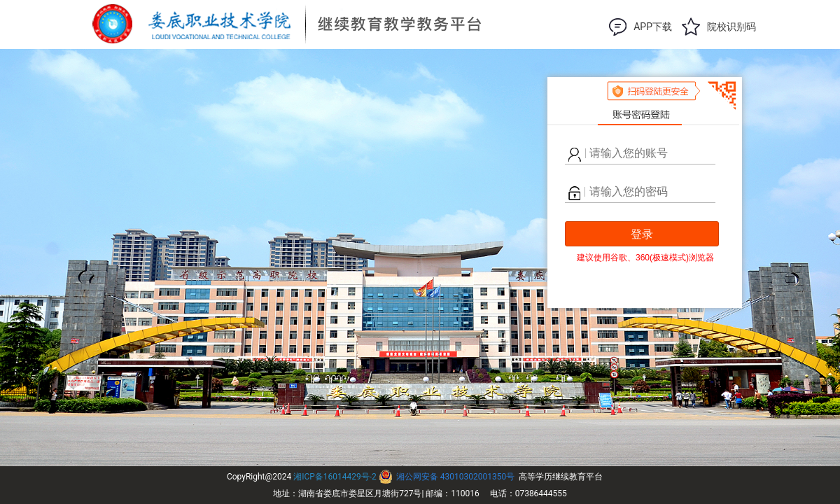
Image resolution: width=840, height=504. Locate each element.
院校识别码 (731, 27)
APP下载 (653, 27)
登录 (642, 234)
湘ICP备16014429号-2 (335, 477)
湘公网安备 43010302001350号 (455, 477)
